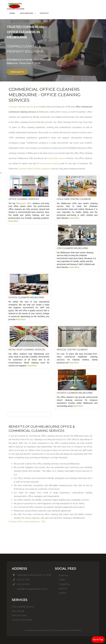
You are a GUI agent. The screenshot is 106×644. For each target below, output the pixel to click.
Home (12, 13)
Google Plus (62, 584)
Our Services (26, 13)
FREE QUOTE (17, 72)
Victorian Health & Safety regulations (34, 169)
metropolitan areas (55, 158)
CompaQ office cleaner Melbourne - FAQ (27, 522)
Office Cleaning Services (23, 607)
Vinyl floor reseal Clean (22, 620)
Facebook (62, 575)
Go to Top (98, 640)
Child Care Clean (19, 615)
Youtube (61, 593)
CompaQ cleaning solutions (21, 107)
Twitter (60, 580)
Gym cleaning (18, 611)
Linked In (61, 589)
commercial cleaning (49, 163)
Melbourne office (24, 203)
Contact (44, 13)
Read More (13, 221)
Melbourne (44, 112)
